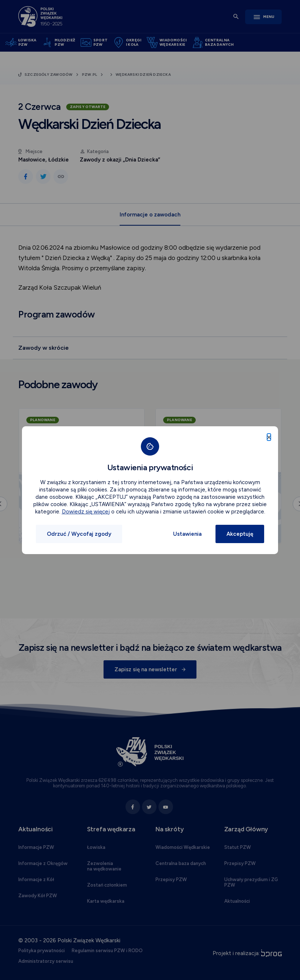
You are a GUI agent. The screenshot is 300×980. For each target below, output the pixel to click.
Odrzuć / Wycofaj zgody (79, 534)
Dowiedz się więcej (86, 512)
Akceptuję (240, 534)
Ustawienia (187, 534)
